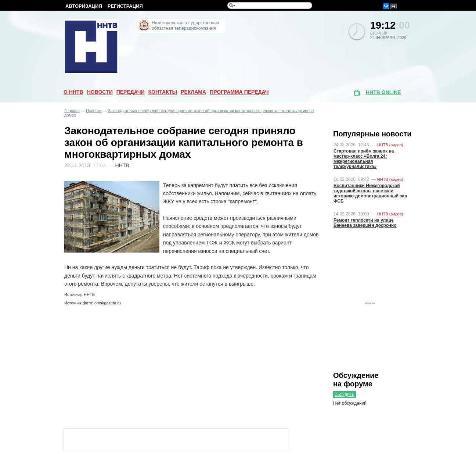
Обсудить (345, 395)
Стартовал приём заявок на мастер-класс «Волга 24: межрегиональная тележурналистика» (364, 159)
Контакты (163, 92)
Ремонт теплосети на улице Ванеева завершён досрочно (365, 223)
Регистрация (125, 6)
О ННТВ (73, 92)
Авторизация (84, 6)
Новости (100, 92)
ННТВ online (383, 92)
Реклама (193, 92)
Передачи (131, 92)
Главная (72, 111)
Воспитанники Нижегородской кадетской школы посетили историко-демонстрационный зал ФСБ (370, 193)
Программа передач (239, 92)
